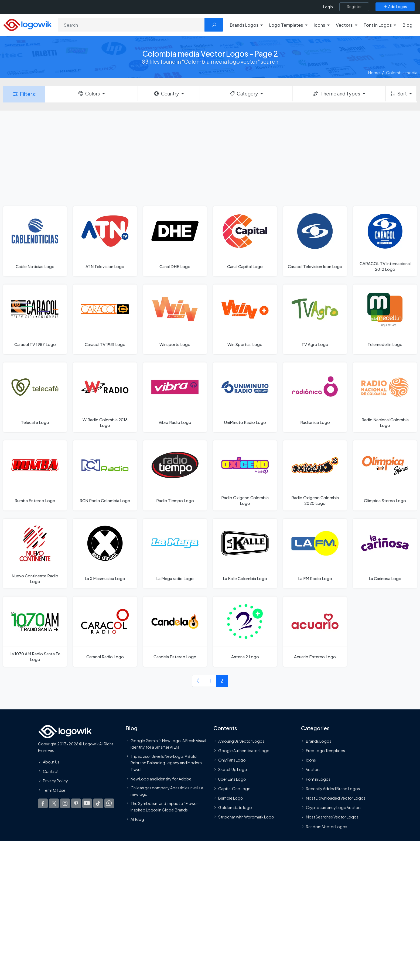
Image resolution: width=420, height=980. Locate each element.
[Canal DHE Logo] (175, 241)
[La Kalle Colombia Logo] (245, 554)
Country (166, 94)
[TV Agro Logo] (315, 319)
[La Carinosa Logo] (385, 554)
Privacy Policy (55, 781)
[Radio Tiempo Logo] (175, 475)
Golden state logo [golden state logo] (235, 807)
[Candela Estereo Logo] (175, 631)
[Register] (354, 7)
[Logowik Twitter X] (54, 803)
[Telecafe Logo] (35, 397)
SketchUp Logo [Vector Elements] (233, 769)
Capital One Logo (234, 788)
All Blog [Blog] (137, 819)
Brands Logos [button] (244, 25)
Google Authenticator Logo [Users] (244, 751)
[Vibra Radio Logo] (175, 397)
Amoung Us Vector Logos (241, 741)
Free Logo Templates (325, 751)
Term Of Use (54, 790)
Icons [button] (319, 25)
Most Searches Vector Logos (332, 817)
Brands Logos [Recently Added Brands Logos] (319, 741)
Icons (311, 760)
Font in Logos (318, 779)
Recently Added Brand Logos (333, 788)
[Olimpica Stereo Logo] (385, 475)
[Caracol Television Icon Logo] (315, 241)
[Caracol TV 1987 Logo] (35, 319)
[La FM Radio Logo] (315, 554)
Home (374, 72)
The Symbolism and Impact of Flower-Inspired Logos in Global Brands (165, 806)
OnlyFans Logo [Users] (232, 760)
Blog (407, 25)
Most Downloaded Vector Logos (336, 798)
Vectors (313, 769)
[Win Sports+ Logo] (245, 319)
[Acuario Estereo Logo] (315, 631)
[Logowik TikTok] (98, 803)
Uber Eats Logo (232, 779)
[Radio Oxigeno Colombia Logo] (245, 475)
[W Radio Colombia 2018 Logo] (105, 397)
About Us (51, 762)
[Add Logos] (395, 7)
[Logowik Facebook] (43, 803)
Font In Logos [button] (378, 25)
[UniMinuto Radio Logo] (245, 397)
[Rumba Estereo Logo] (35, 475)
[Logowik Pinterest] (76, 803)
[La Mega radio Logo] (175, 554)
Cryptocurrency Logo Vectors (334, 807)
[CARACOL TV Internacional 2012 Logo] (385, 241)
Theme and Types (336, 94)
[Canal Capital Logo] (245, 241)
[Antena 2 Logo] (245, 631)
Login (328, 7)
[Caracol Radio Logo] (105, 631)
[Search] (132, 25)
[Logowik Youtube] (87, 803)
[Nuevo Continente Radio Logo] (35, 554)
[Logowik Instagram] (65, 803)
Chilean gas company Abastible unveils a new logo (167, 791)
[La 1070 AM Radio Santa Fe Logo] (35, 631)
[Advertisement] (210, 158)
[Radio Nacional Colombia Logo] (385, 397)
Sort (398, 94)
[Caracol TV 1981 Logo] (105, 319)
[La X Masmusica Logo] (105, 554)
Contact (51, 771)
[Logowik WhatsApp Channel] (109, 803)
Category (244, 94)
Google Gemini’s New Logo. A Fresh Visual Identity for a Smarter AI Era (168, 743)
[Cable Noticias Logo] (35, 241)
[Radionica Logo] (315, 397)
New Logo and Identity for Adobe (161, 779)
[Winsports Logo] (175, 319)
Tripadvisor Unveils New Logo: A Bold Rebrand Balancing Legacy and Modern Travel (166, 763)
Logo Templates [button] (286, 25)
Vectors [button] (344, 25)
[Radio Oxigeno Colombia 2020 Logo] (315, 475)
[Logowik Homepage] (28, 24)
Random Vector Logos (327, 826)
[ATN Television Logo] (105, 241)
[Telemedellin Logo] (385, 319)
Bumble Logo (231, 798)
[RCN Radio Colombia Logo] (105, 475)
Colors (89, 94)
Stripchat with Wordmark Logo (246, 817)
